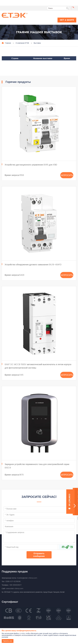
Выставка (37, 43)
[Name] (39, 509)
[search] (67, 8)
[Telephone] (39, 521)
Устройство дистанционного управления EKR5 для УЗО (31, 165)
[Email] (39, 515)
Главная (8, 43)
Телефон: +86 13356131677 (12, 585)
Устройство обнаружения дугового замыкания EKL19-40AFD (33, 265)
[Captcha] (31, 547)
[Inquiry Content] (39, 537)
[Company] (39, 527)
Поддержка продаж (15, 571)
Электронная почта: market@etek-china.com (19, 578)
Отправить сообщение (39, 555)
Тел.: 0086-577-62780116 (11, 581)
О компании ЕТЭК (22, 43)
